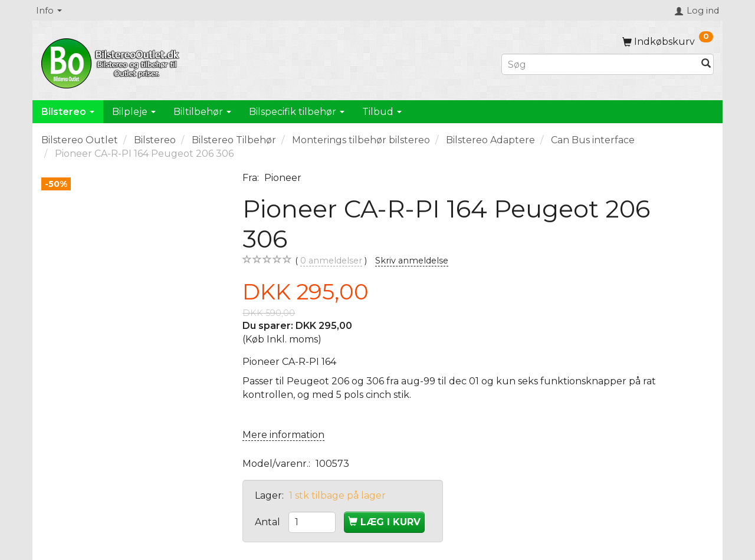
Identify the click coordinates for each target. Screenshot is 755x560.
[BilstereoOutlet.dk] (112, 61)
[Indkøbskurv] (668, 42)
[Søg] (706, 65)
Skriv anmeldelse (412, 261)
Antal (269, 522)
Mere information (283, 435)
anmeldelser (331, 261)
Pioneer (283, 178)
